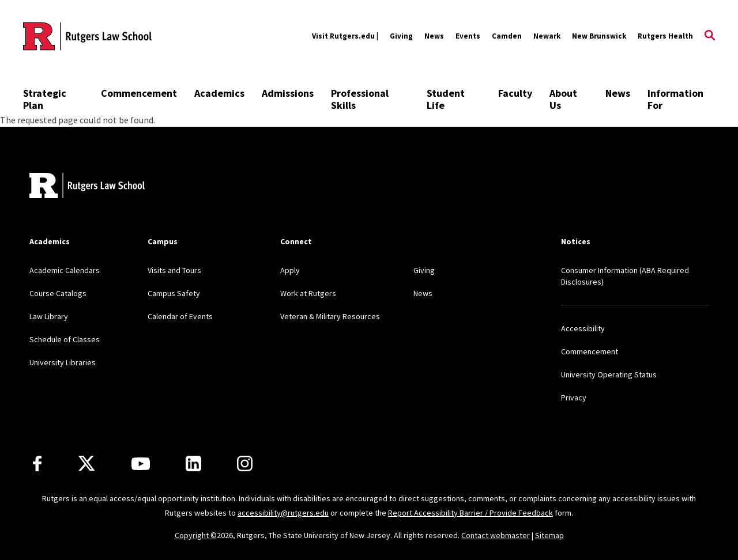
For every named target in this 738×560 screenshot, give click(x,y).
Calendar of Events (180, 316)
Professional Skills (360, 99)
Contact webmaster (496, 535)
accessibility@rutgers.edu (283, 513)
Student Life (446, 99)
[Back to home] (87, 187)
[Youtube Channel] (141, 464)
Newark (547, 36)
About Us (563, 99)
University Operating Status (609, 374)
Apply (290, 270)
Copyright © (196, 535)
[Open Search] (710, 36)
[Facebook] (37, 463)
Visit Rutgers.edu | (345, 36)
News (434, 36)
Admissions (288, 93)
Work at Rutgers (308, 293)
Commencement (139, 93)
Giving (401, 36)
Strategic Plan (45, 99)
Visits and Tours (174, 270)
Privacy (574, 398)
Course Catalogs (58, 293)
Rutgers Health (665, 36)
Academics (219, 93)
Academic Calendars (65, 270)
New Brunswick (599, 36)
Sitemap (549, 535)
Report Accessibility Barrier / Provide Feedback (470, 513)
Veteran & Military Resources (330, 316)
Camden (507, 36)
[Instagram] (245, 463)
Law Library (49, 316)
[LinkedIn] (193, 463)
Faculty (515, 93)
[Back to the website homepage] (87, 36)
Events (468, 36)
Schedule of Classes (65, 339)
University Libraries (63, 362)
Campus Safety (174, 293)
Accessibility (583, 328)
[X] (86, 464)
